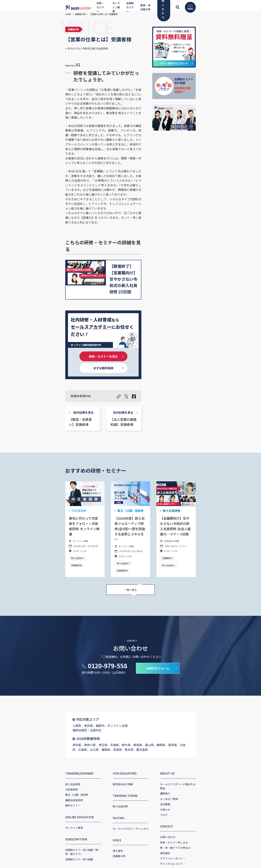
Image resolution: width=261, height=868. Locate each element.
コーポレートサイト (43, 793)
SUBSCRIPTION (38, 721)
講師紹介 (178, 672)
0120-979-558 (107, 552)
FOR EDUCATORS (112, 656)
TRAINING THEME (113, 678)
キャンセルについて (184, 742)
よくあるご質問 (182, 677)
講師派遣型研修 (36, 682)
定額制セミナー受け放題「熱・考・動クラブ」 (54, 732)
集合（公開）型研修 (116, 415)
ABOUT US (180, 656)
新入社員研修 (183, 415)
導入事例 (105, 733)
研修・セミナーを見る (78, 263)
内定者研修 (40, 415)
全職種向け (180, 457)
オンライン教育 (36, 710)
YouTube (106, 700)
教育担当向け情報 (110, 666)
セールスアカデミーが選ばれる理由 (193, 666)
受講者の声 (106, 738)
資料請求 (178, 731)
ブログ (177, 693)
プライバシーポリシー (185, 737)
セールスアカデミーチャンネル (118, 711)
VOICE (104, 722)
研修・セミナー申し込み (187, 720)
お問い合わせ (180, 715)
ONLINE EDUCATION (41, 699)
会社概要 (178, 682)
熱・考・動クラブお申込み (188, 726)
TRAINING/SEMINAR (41, 656)
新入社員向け (40, 452)
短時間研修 (58, 452)
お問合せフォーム (158, 555)
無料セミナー (35, 688)
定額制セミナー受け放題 (41, 738)
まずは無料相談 (129, 263)
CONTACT (179, 705)
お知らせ (178, 688)
